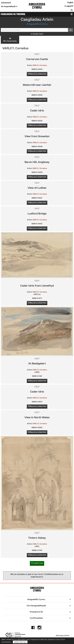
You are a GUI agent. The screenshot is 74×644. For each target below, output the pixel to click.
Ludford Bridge (37, 213)
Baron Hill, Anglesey (37, 162)
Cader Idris (37, 110)
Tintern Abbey (37, 538)
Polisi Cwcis (60, 639)
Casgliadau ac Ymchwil (13, 14)
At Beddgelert (37, 363)
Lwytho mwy (37, 563)
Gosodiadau (6, 642)
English (70, 2)
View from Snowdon (37, 136)
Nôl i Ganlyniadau (10, 40)
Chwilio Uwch (37, 34)
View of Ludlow (37, 188)
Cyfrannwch (6, 3)
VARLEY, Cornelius (40, 65)
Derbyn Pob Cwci (20, 642)
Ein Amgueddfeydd (9, 7)
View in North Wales (37, 417)
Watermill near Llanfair (37, 85)
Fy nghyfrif (69, 6)
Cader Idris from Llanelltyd (37, 286)
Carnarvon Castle (37, 59)
